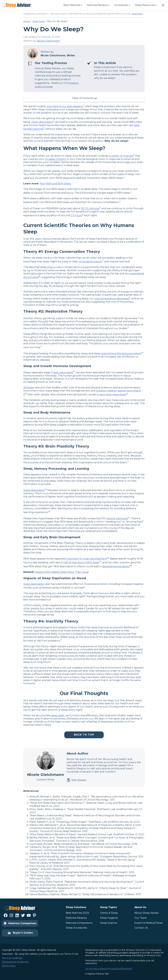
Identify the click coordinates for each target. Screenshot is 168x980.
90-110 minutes (90, 209)
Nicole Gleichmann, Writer (58, 55)
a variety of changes (121, 156)
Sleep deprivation (42, 122)
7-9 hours (76, 216)
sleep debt (58, 715)
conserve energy (92, 262)
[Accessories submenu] (122, 5)
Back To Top (84, 735)
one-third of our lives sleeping (65, 106)
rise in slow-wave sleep (112, 394)
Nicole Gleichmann (49, 41)
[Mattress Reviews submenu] (98, 5)
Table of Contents (82, 98)
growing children (107, 391)
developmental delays (116, 566)
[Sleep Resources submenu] (146, 5)
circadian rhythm (55, 159)
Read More (137, 14)
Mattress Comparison (20, 923)
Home (27, 21)
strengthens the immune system (121, 354)
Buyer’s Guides (20, 933)
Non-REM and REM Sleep (55, 184)
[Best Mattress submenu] (73, 5)
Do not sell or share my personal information (109, 969)
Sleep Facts (39, 21)
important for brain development (87, 559)
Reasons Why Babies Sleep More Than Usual (62, 572)
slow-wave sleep (63, 372)
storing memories (117, 518)
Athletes (29, 387)
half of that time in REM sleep (81, 563)
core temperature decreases (112, 299)
